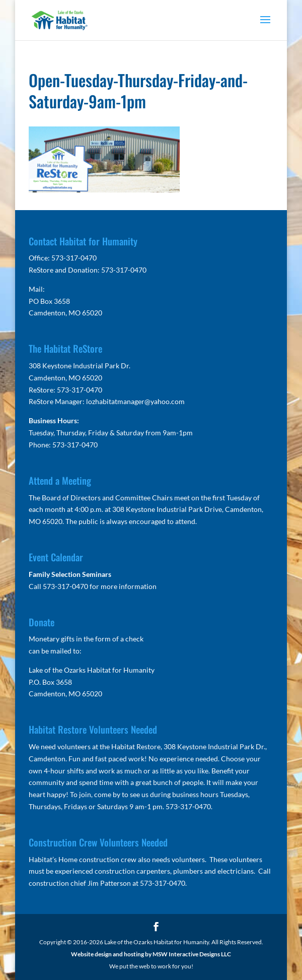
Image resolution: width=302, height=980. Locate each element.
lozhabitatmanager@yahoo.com (135, 401)
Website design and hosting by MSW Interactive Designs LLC (151, 954)
